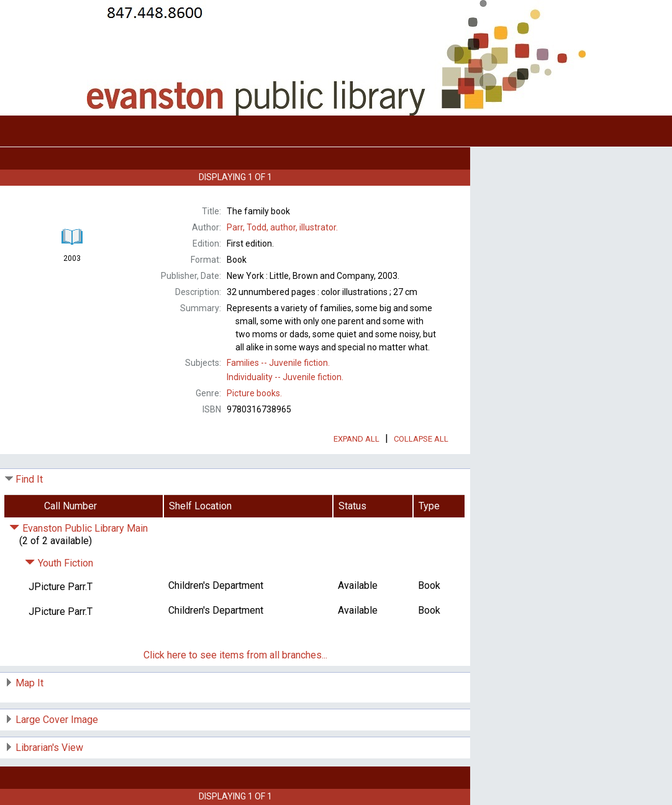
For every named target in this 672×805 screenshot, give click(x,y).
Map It (30, 683)
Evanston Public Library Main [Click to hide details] (79, 528)
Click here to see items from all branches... (235, 655)
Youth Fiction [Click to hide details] (59, 563)
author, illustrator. (282, 227)
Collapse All (421, 439)
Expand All (356, 439)
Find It (29, 479)
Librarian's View (49, 748)
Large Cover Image (57, 720)
